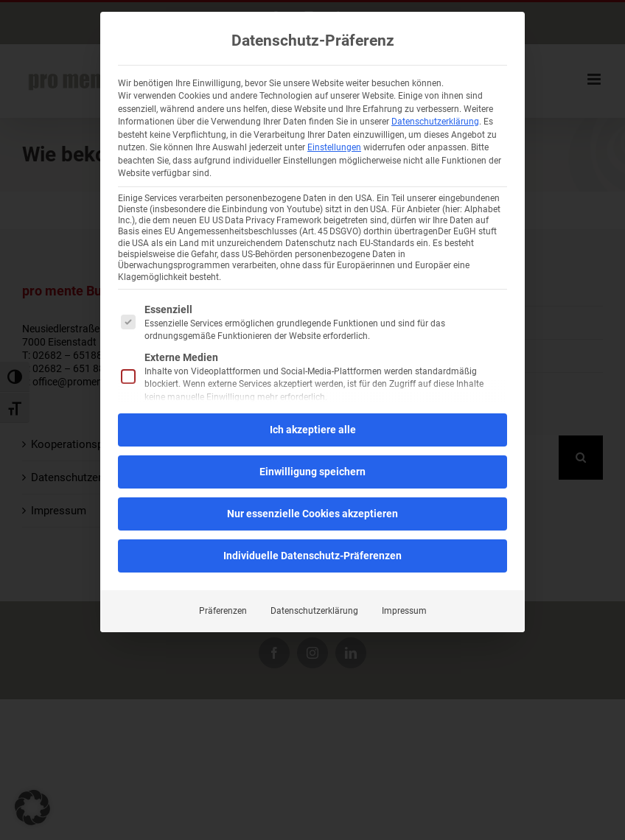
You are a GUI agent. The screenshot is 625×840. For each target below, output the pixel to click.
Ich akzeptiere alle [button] (313, 429)
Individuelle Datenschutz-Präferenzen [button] (312, 555)
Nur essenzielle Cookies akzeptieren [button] (312, 513)
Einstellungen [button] (334, 147)
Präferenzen (223, 610)
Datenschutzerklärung (435, 122)
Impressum (404, 610)
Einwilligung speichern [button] (312, 471)
